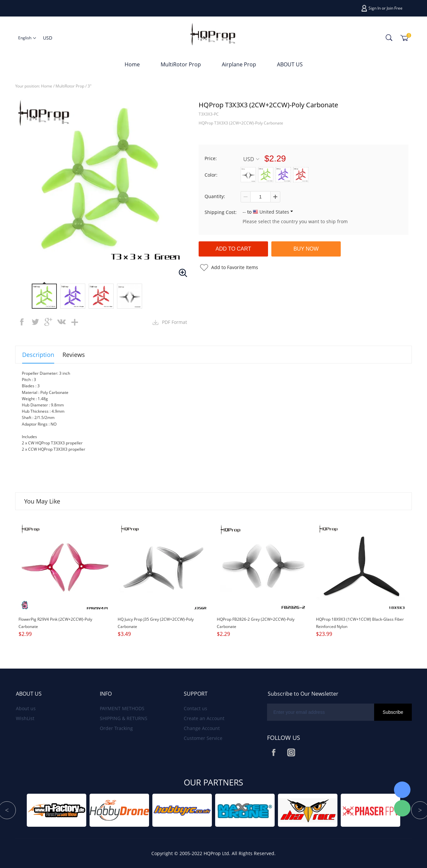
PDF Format (175, 322)
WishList (25, 718)
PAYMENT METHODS (122, 708)
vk (61, 322)
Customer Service (203, 738)
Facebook (274, 752)
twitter (35, 322)
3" (90, 86)
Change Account (202, 728)
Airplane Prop (239, 64)
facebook (22, 322)
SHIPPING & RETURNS (124, 718)
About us (26, 708)
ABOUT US (290, 64)
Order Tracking (116, 728)
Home (132, 64)
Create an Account (204, 718)
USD (251, 159)
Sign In (375, 8)
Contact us (195, 708)
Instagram (291, 752)
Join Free (395, 8)
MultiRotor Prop (181, 64)
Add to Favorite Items (235, 267)
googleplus (48, 322)
